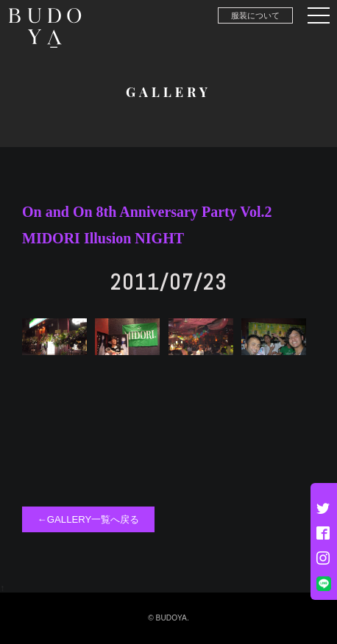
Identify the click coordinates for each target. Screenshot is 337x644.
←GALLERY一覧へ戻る (89, 519)
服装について (255, 15)
